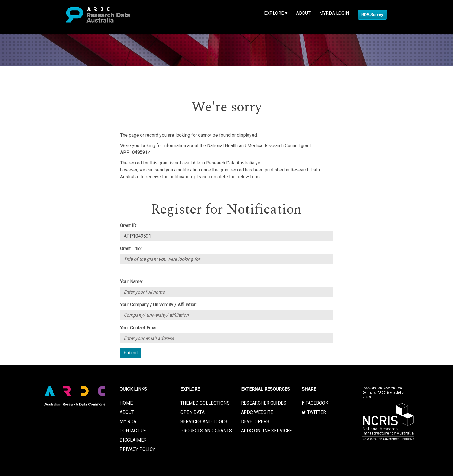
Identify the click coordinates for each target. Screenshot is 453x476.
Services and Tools (204, 422)
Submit (131, 353)
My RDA (128, 422)
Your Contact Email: (139, 328)
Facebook (315, 403)
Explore (276, 13)
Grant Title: (131, 249)
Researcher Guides (264, 403)
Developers (255, 422)
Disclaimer (133, 440)
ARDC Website (257, 412)
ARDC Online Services (267, 431)
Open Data (192, 412)
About (303, 13)
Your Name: (131, 282)
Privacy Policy (137, 449)
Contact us (133, 431)
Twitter (314, 412)
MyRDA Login (334, 13)
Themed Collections (205, 403)
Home (126, 403)
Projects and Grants (206, 431)
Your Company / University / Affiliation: (159, 305)
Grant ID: (129, 226)
